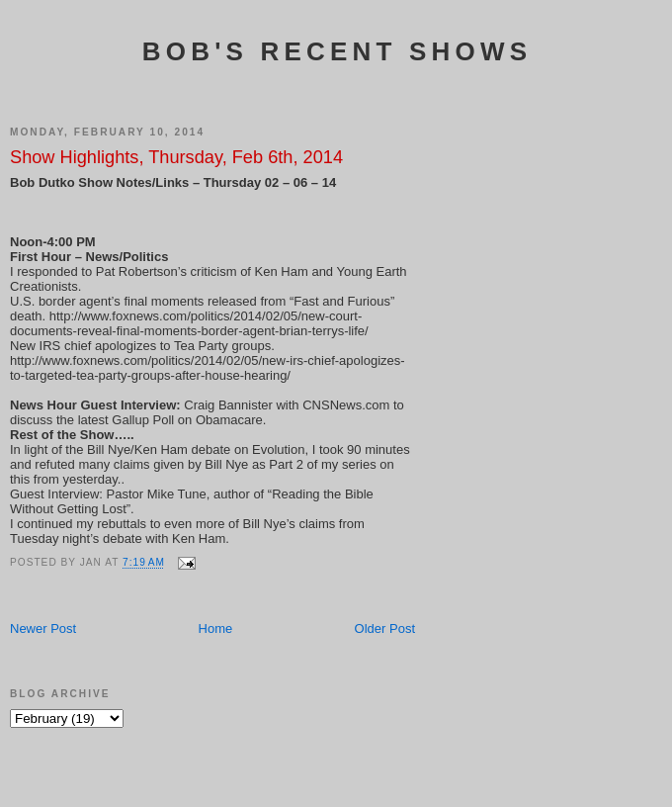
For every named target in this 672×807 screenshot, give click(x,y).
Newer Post (43, 628)
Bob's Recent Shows (337, 51)
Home (216, 628)
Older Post (385, 628)
